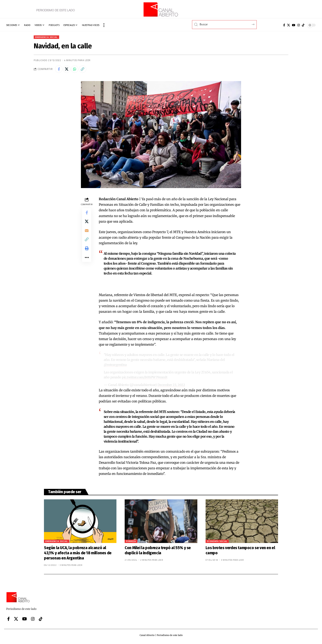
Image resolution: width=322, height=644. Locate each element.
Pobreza (131, 542)
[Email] (87, 234)
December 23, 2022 (172, 386)
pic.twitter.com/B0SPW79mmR (146, 378)
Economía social (217, 542)
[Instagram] (299, 25)
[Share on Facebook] (59, 70)
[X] (289, 25)
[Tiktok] (303, 25)
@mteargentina (116, 366)
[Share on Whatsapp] (77, 70)
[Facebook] (284, 25)
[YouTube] (294, 25)
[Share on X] (68, 70)
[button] (104, 25)
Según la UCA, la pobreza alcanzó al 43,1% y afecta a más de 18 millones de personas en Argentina (78, 554)
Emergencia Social (48, 37)
